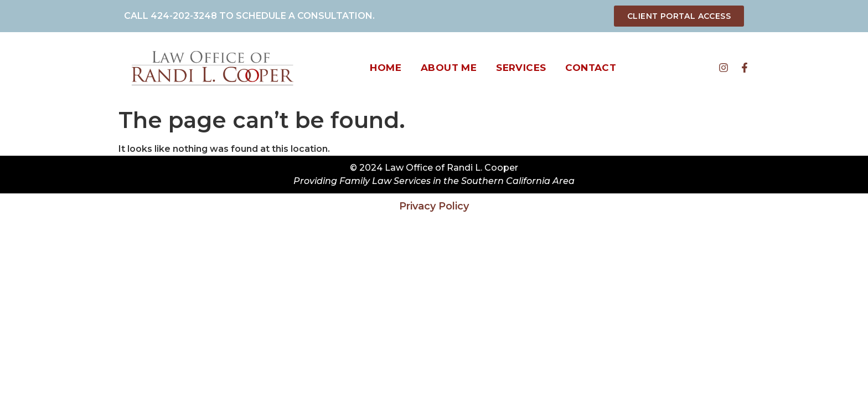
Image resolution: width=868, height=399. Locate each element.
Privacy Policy (434, 206)
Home (386, 68)
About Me (449, 68)
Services (521, 68)
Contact (591, 68)
